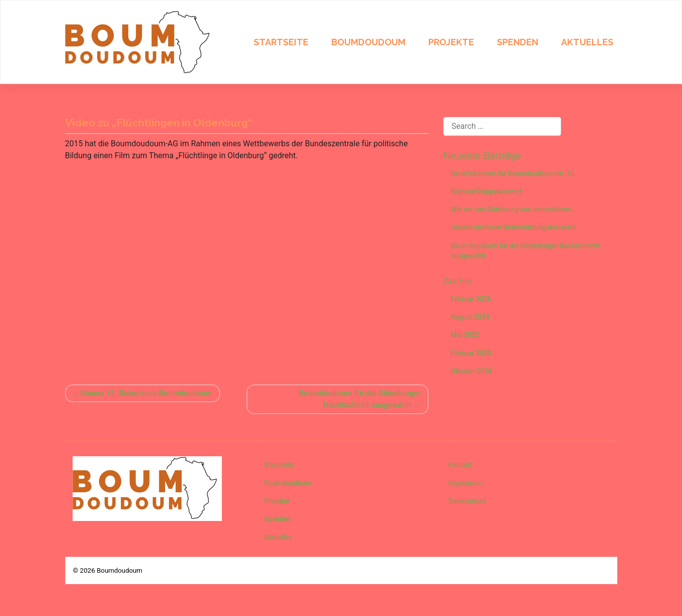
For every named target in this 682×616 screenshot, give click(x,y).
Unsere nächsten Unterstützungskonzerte (515, 229)
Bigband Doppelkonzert (487, 192)
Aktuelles (587, 42)
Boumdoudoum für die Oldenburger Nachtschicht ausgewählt (358, 399)
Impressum (466, 484)
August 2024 (471, 319)
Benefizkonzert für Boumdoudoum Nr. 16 (514, 174)
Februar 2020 (472, 356)
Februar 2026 (472, 301)
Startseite (281, 42)
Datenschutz (468, 503)
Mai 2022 (466, 338)
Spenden (518, 42)
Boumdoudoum (368, 42)
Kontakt (461, 466)
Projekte (451, 42)
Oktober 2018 (472, 375)
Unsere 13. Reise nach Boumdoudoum (148, 393)
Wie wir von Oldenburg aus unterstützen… (515, 210)
